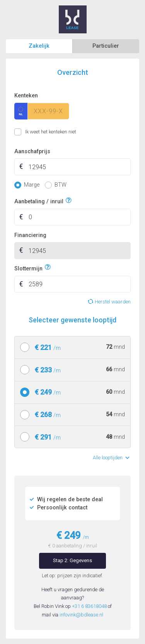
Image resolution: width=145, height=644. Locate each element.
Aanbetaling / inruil (39, 201)
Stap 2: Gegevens (72, 560)
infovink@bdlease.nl (81, 615)
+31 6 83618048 (89, 606)
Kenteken (26, 96)
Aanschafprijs (32, 151)
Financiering (30, 235)
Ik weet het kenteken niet (24, 132)
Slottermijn (28, 267)
